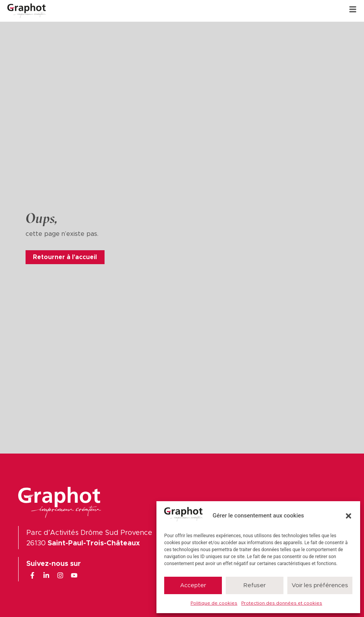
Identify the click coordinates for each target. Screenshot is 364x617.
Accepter (193, 585)
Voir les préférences (320, 585)
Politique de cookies (214, 603)
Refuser (255, 585)
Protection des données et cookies (282, 603)
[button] (349, 516)
